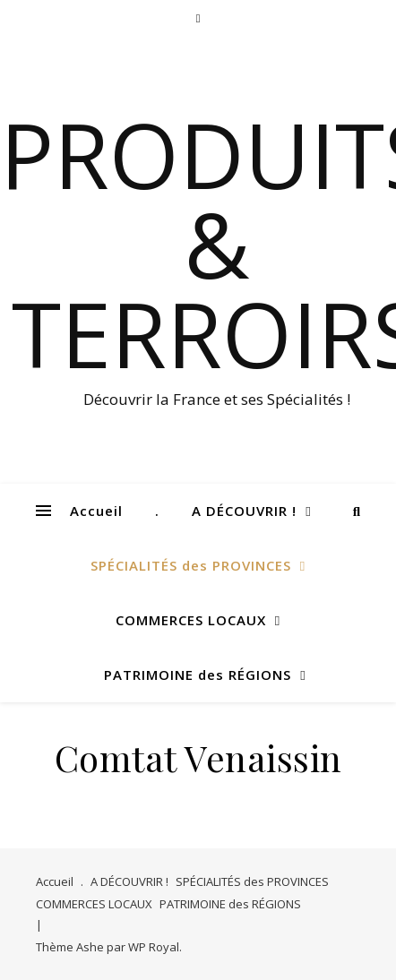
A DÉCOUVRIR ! (244, 511)
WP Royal (154, 947)
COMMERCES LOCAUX (191, 620)
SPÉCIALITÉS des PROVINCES (191, 565)
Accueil (96, 511)
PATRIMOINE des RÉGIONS (198, 675)
